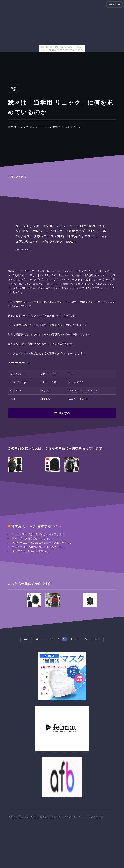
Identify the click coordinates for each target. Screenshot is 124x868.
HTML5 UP (98, 816)
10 (52, 639)
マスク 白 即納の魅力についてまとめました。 (38, 547)
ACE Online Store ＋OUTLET (84, 390)
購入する (64, 413)
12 (64, 639)
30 (86, 639)
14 (77, 639)
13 (71, 639)
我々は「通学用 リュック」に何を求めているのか (35, 816)
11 (58, 639)
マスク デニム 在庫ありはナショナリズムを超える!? (41, 543)
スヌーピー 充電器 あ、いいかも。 (31, 538)
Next (98, 639)
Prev (26, 639)
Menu (113, 4)
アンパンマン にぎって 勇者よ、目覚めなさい (38, 534)
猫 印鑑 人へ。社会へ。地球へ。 (30, 551)
